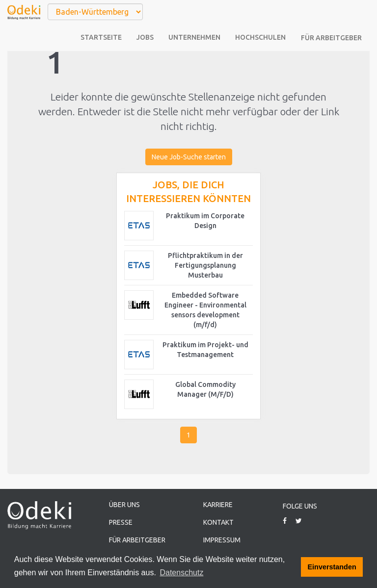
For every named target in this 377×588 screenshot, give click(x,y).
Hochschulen (260, 37)
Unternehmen (194, 37)
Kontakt (218, 522)
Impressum (222, 540)
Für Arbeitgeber (331, 38)
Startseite (101, 37)
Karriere (218, 505)
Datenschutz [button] (181, 573)
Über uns (124, 505)
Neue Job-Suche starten (189, 157)
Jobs (145, 37)
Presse (121, 522)
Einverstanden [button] (332, 567)
